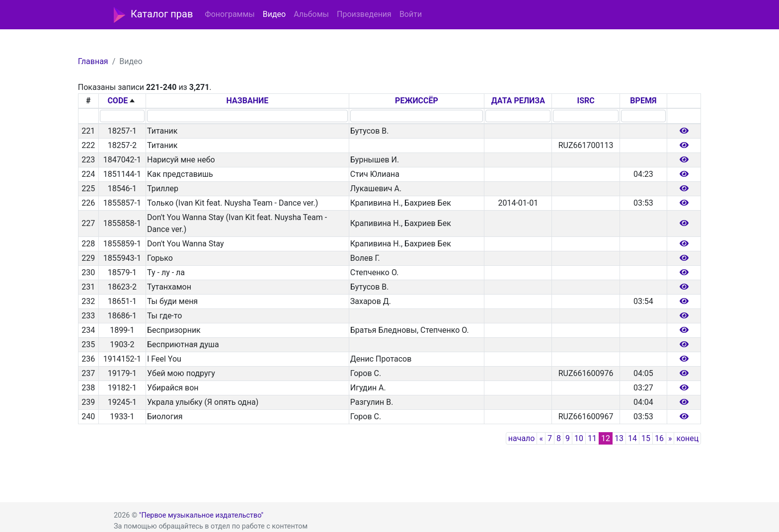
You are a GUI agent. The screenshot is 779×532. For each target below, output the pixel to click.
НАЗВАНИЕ (248, 101)
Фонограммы (230, 14)
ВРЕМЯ (643, 101)
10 (579, 438)
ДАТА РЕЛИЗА (518, 101)
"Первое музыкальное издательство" (201, 515)
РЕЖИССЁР (417, 101)
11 (592, 438)
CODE (117, 101)
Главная (93, 61)
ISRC (585, 101)
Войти (411, 14)
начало (522, 438)
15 (646, 438)
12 (606, 438)
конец (687, 438)
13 (619, 438)
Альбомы (311, 14)
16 (659, 438)
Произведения (364, 14)
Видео (274, 14)
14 (632, 438)
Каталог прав (153, 15)
